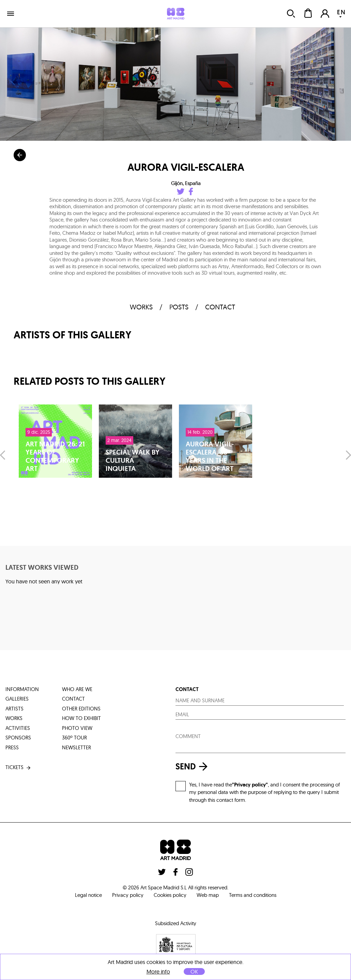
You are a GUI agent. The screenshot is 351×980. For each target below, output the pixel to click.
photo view (77, 728)
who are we (77, 689)
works (141, 307)
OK (194, 971)
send (193, 767)
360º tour (74, 738)
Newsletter (77, 747)
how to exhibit (81, 718)
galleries (17, 699)
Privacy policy (128, 895)
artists (14, 709)
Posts (179, 307)
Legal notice (88, 895)
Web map (208, 895)
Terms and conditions (253, 895)
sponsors (18, 738)
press (12, 747)
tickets (19, 768)
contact (220, 307)
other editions (81, 709)
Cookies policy (170, 895)
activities (18, 728)
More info (158, 972)
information (22, 689)
